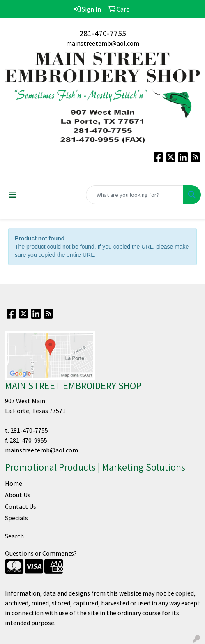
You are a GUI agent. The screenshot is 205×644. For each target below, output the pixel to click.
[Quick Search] (135, 195)
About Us (18, 495)
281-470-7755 (103, 33)
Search (14, 536)
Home (14, 483)
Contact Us (21, 506)
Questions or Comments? (41, 553)
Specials (16, 518)
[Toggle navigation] (13, 195)
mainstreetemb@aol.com (103, 43)
